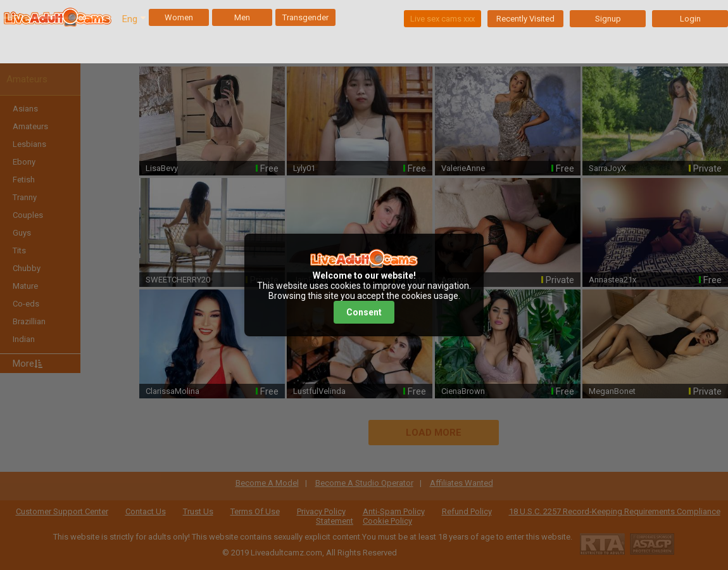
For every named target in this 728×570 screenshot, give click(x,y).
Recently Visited (525, 19)
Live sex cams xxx (442, 19)
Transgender (305, 17)
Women (179, 17)
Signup (608, 19)
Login (690, 19)
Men (242, 17)
